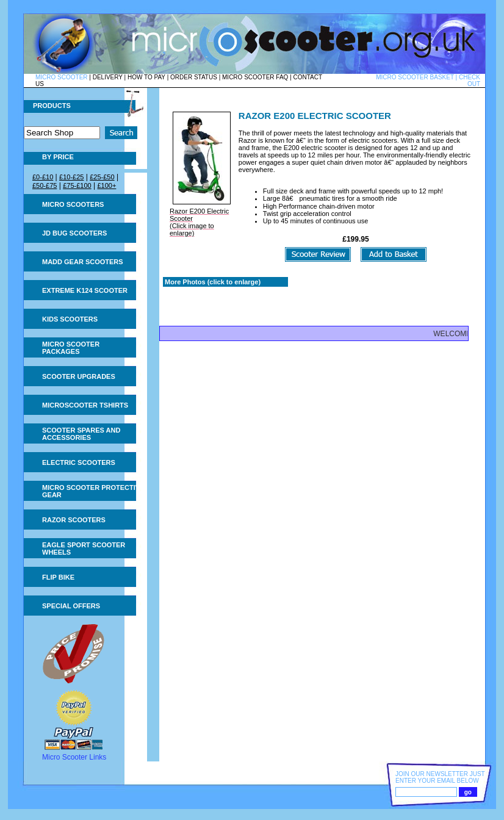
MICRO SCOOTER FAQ (255, 77)
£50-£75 (45, 185)
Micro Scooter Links (74, 757)
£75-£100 (77, 185)
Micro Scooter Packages (71, 348)
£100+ (106, 185)
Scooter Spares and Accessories (81, 434)
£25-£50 (102, 177)
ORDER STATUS (194, 77)
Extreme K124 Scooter (85, 290)
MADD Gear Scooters (83, 262)
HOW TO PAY (146, 77)
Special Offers (71, 606)
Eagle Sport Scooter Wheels (84, 548)
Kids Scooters (70, 319)
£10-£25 (71, 177)
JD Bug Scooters (74, 233)
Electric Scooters (79, 462)
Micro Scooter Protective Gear (93, 491)
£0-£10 (43, 177)
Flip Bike (58, 577)
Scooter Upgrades (79, 376)
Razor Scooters (74, 520)
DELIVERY (108, 77)
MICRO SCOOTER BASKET (415, 77)
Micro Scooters (73, 204)
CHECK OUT (470, 81)
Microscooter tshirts (85, 405)
